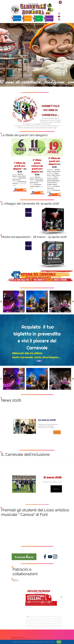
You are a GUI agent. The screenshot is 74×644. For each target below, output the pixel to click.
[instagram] (59, 19)
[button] (44, 220)
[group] (44, 603)
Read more (57, 432)
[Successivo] (73, 301)
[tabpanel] (48, 19)
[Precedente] (1, 301)
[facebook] (59, 14)
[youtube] (59, 16)
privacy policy (18, 639)
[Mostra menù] (60, 2)
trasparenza (26, 639)
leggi (55, 128)
